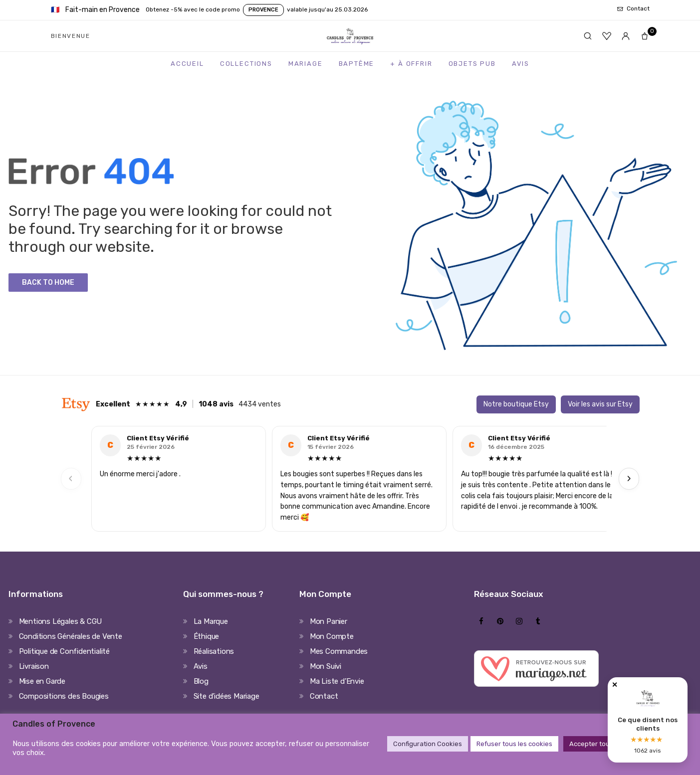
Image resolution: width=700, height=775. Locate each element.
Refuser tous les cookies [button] (514, 744)
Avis (521, 64)
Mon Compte (332, 636)
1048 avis (216, 404)
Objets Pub (472, 64)
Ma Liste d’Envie (337, 681)
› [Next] (629, 479)
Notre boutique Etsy (516, 404)
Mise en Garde (42, 681)
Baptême (357, 64)
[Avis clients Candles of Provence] (648, 720)
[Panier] (645, 36)
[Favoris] (607, 36)
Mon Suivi (326, 666)
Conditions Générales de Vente (71, 636)
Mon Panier (329, 621)
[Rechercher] (588, 36)
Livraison (34, 666)
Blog (201, 681)
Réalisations (214, 651)
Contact (324, 696)
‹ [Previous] (71, 479)
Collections (246, 64)
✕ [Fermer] (615, 685)
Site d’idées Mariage (227, 696)
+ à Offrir (411, 64)
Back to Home (48, 283)
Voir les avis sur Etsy (600, 404)
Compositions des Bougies (64, 696)
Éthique (207, 636)
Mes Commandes (339, 651)
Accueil (187, 64)
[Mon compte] (626, 36)
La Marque (211, 621)
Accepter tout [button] (591, 744)
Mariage (306, 64)
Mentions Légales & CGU (61, 621)
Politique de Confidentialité (64, 651)
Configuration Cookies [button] (428, 744)
